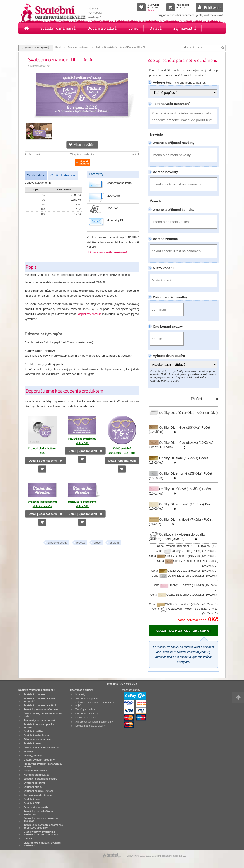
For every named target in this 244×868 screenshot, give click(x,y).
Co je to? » (152, 10)
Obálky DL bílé (172, 413)
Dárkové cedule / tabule (38, 795)
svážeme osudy (57, 543)
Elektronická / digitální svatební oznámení (42, 844)
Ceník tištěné (36, 175)
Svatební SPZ (32, 803)
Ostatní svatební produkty (39, 760)
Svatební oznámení (58, 28)
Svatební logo (32, 799)
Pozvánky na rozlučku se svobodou (38, 813)
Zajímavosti (185, 28)
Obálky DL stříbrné (176, 473)
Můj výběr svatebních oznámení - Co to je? (96, 704)
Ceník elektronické (63, 175)
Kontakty (32, 39)
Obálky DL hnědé (175, 427)
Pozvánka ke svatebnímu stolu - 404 (82, 441)
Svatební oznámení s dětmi (40, 705)
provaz (81, 543)
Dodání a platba (102, 28)
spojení (114, 543)
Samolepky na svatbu (36, 807)
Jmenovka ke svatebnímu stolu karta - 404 (42, 504)
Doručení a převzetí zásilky (91, 726)
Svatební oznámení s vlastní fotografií (40, 700)
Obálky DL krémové (177, 504)
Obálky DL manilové (176, 519)
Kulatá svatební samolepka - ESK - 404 (122, 451)
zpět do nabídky (82, 154)
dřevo (97, 543)
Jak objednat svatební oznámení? (94, 722)
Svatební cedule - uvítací (38, 791)
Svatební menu (32, 743)
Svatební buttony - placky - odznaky (40, 726)
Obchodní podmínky (87, 713)
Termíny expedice (85, 709)
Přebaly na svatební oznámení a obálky (43, 765)
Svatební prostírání (35, 783)
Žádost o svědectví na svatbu (41, 747)
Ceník (133, 28)
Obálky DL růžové (175, 489)
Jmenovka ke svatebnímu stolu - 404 (82, 504)
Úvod (58, 47)
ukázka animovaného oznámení (107, 252)
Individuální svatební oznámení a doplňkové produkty (43, 826)
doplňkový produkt (90, 314)
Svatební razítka (33, 731)
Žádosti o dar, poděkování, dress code (43, 715)
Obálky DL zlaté (174, 458)
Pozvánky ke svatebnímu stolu (42, 709)
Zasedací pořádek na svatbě (40, 779)
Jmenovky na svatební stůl (40, 720)
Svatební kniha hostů (36, 735)
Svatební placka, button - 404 (42, 451)
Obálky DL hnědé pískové (181, 442)
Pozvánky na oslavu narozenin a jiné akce (43, 820)
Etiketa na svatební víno (38, 739)
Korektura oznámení (87, 718)
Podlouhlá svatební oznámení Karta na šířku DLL (121, 47)
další (135, 154)
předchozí (32, 154)
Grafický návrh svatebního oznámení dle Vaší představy (41, 833)
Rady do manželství (35, 771)
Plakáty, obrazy (33, 756)
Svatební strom (33, 787)
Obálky (28, 839)
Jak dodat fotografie (86, 698)
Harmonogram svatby (36, 775)
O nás (156, 28)
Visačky (28, 752)
